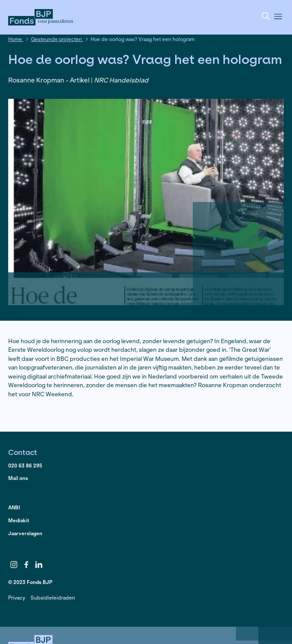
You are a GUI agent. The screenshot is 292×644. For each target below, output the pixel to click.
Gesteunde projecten (57, 39)
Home (16, 39)
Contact (23, 452)
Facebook (26, 565)
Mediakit (19, 520)
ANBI (14, 507)
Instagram (14, 565)
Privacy (17, 598)
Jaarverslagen (25, 533)
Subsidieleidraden (53, 598)
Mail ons (18, 478)
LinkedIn (39, 565)
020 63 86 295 (25, 466)
